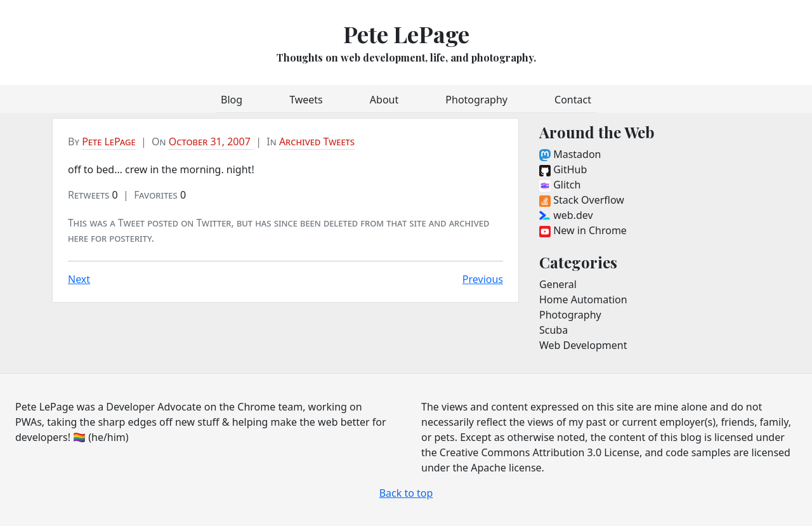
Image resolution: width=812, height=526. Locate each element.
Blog (232, 100)
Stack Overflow (582, 200)
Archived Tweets (317, 141)
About (384, 100)
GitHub (563, 169)
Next (79, 279)
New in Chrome (583, 230)
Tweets (306, 100)
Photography (476, 100)
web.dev (566, 215)
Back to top (406, 493)
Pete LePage (406, 34)
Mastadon (570, 154)
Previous (483, 279)
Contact (573, 100)
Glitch (560, 185)
